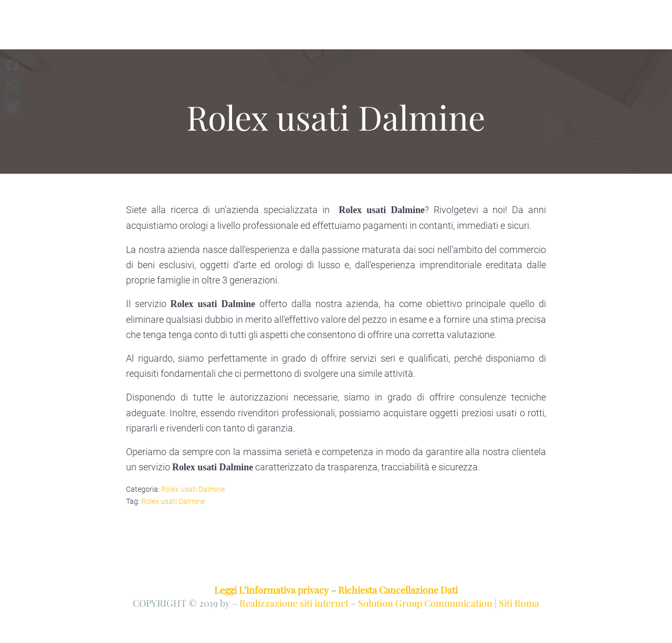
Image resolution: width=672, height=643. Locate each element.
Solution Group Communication (425, 603)
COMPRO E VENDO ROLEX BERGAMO (157, 30)
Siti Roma (519, 603)
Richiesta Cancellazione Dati (398, 590)
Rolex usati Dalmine (193, 489)
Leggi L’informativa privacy (271, 590)
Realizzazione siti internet (294, 603)
